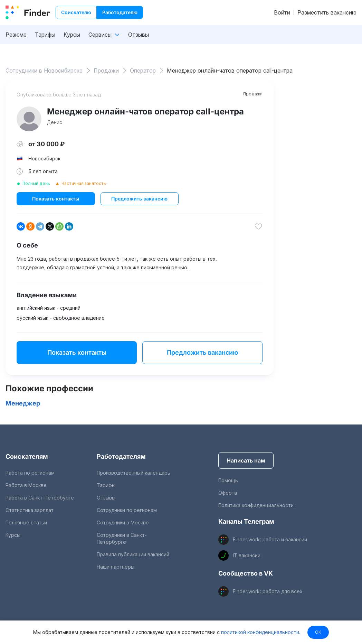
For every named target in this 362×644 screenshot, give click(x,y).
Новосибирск (44, 158)
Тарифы (45, 35)
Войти (282, 12)
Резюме (16, 35)
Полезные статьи (26, 522)
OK (318, 632)
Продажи (253, 94)
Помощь (228, 480)
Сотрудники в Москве (123, 522)
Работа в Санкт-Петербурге (40, 498)
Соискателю (76, 12)
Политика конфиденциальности (256, 505)
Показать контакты (56, 199)
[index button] (28, 12)
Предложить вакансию (139, 199)
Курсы (72, 35)
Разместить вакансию (327, 12)
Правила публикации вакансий (133, 554)
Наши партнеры (116, 567)
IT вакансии (247, 555)
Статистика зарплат (30, 510)
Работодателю (120, 12)
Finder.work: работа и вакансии (270, 539)
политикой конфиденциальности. (260, 632)
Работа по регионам (30, 473)
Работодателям (121, 456)
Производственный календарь (134, 473)
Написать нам (246, 460)
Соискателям (27, 456)
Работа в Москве (26, 485)
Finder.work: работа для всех (268, 591)
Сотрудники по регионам (127, 510)
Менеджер (23, 403)
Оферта (228, 493)
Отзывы (139, 35)
